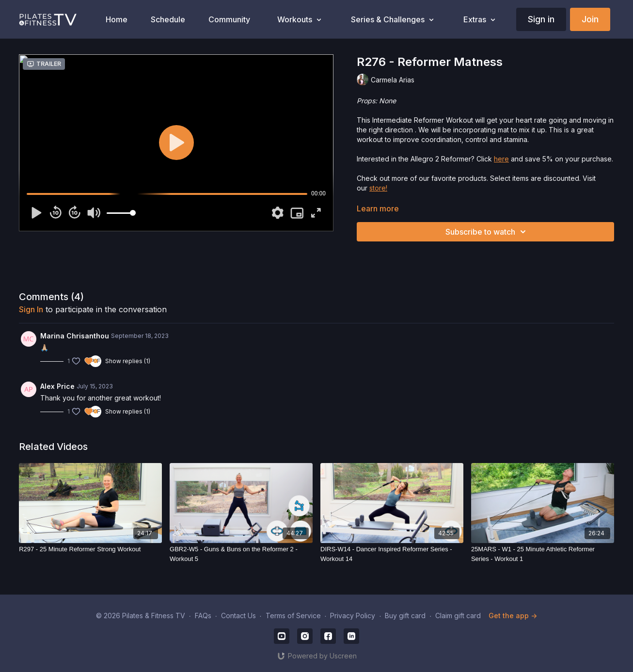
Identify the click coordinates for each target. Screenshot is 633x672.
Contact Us (238, 616)
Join (590, 19)
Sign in (541, 19)
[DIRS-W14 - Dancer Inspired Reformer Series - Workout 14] (392, 554)
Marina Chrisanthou (75, 336)
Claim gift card (458, 616)
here (501, 159)
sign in (31, 309)
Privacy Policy (353, 616)
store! (378, 188)
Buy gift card (405, 616)
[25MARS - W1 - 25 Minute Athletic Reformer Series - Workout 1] (543, 554)
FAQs (203, 616)
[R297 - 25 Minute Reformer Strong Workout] (90, 549)
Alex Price (57, 386)
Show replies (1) (128, 361)
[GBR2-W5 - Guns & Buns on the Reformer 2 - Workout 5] (241, 554)
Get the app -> (513, 616)
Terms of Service (293, 616)
